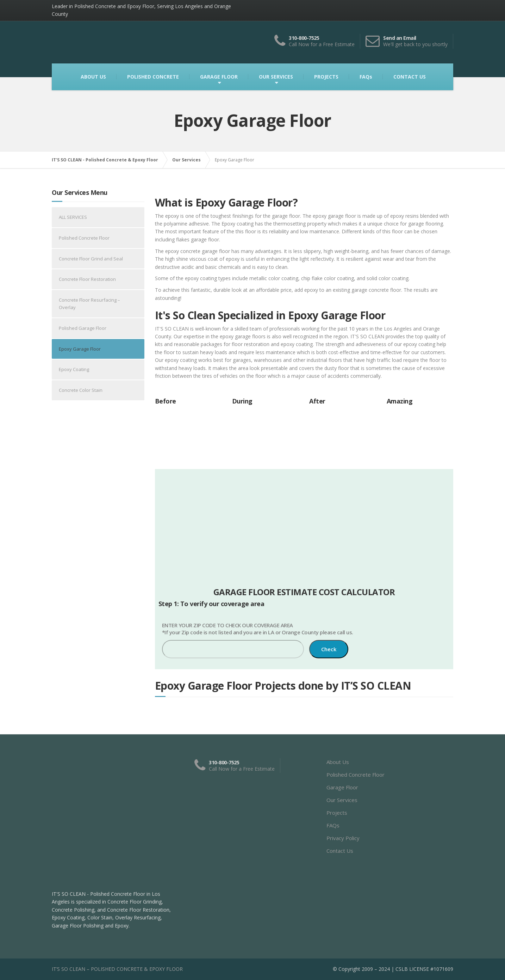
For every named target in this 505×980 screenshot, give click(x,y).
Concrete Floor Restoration (87, 279)
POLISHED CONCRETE (153, 77)
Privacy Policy (343, 838)
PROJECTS (326, 77)
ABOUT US (93, 77)
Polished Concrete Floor (84, 238)
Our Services (342, 800)
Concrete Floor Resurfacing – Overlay (89, 304)
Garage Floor (342, 787)
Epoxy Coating (74, 369)
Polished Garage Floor (83, 328)
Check (329, 649)
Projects (337, 813)
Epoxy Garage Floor (80, 349)
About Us (338, 762)
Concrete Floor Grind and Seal (91, 259)
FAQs (366, 77)
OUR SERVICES (276, 77)
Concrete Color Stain (81, 390)
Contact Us (340, 851)
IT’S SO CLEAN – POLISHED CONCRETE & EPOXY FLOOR (117, 969)
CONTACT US (410, 77)
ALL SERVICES (73, 217)
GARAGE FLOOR (219, 77)
